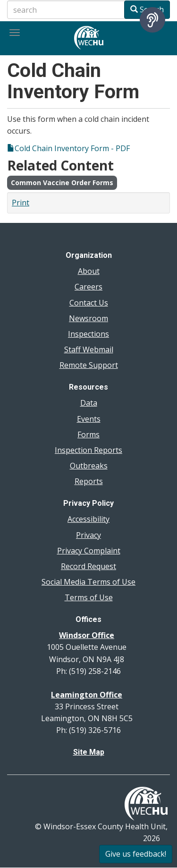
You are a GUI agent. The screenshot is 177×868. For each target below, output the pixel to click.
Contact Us (89, 303)
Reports (89, 481)
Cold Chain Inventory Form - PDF (72, 148)
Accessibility (88, 519)
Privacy (88, 535)
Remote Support (89, 365)
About (89, 271)
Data (89, 403)
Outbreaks (89, 466)
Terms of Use (89, 597)
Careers (88, 287)
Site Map (89, 752)
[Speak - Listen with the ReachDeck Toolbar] (152, 20)
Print (21, 203)
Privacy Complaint (89, 551)
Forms (88, 434)
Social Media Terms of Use (88, 582)
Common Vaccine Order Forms (62, 183)
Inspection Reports (88, 450)
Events (89, 419)
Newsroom (88, 318)
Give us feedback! (136, 854)
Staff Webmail (89, 349)
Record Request (88, 566)
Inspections (88, 334)
